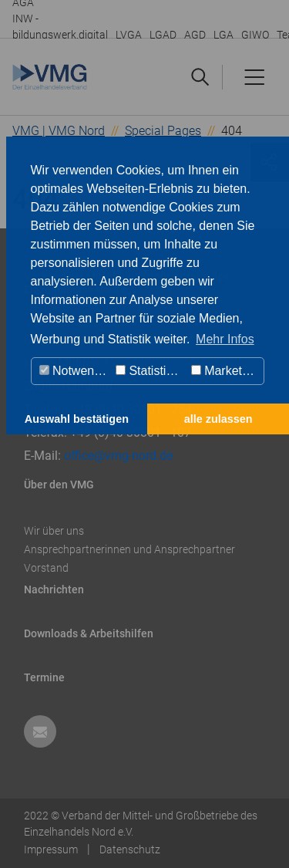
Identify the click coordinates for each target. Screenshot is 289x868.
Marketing (225, 371)
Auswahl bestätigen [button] (77, 419)
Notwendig (75, 371)
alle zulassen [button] (218, 419)
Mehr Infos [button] (225, 339)
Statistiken (151, 371)
